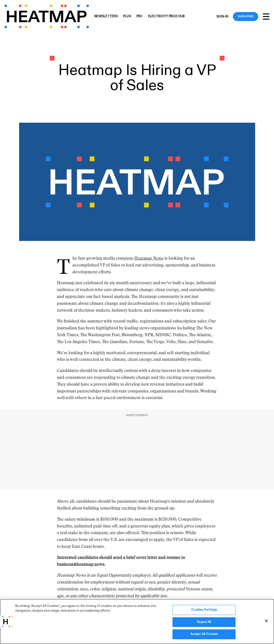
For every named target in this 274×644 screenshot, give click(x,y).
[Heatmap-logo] (47, 16)
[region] (137, 622)
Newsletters (106, 16)
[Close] (266, 621)
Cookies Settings (204, 610)
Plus (127, 16)
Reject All (204, 622)
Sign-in (222, 17)
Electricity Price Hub (166, 16)
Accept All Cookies (204, 634)
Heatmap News (149, 259)
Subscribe (246, 16)
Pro (139, 16)
